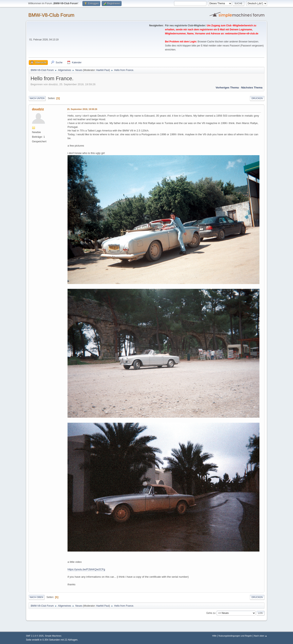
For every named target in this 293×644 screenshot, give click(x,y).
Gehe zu (211, 613)
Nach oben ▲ (260, 636)
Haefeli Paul (103, 70)
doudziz (38, 109)
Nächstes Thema (252, 88)
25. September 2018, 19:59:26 (82, 109)
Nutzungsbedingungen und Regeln (235, 636)
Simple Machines (53, 636)
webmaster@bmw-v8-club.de (242, 34)
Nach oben (36, 597)
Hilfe (214, 636)
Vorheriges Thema (227, 88)
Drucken (257, 98)
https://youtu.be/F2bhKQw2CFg (86, 569)
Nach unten (37, 98)
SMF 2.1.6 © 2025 (35, 636)
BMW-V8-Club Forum (51, 15)
